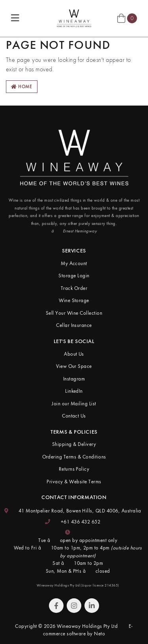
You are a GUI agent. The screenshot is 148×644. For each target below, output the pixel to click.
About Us (74, 354)
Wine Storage (74, 300)
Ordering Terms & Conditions (74, 457)
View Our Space (74, 366)
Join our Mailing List (74, 404)
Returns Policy (74, 469)
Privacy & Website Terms (74, 482)
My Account (74, 263)
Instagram (74, 379)
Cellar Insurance (74, 325)
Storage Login (74, 276)
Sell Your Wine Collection (74, 313)
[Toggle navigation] (15, 18)
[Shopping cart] (127, 18)
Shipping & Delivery (74, 444)
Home (22, 87)
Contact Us (74, 416)
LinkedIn (74, 391)
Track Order (74, 288)
